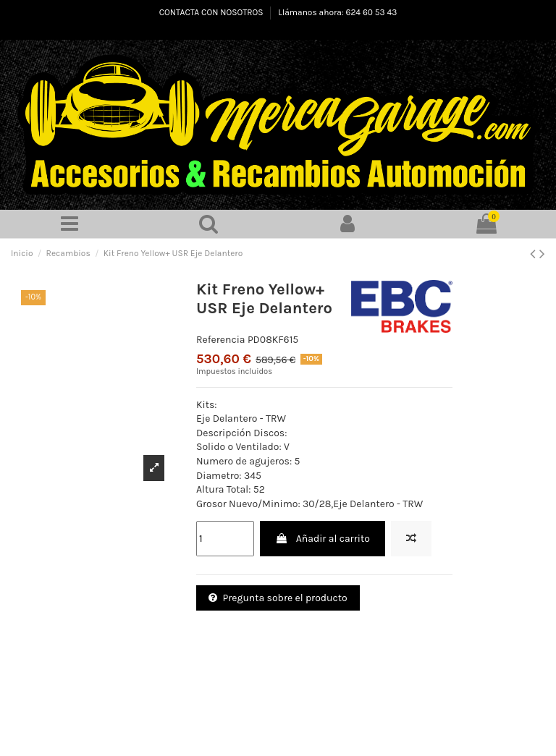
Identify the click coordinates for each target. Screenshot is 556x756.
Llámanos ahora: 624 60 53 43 (337, 12)
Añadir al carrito (322, 539)
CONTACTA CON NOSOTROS (212, 12)
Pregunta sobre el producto (278, 599)
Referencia (221, 340)
